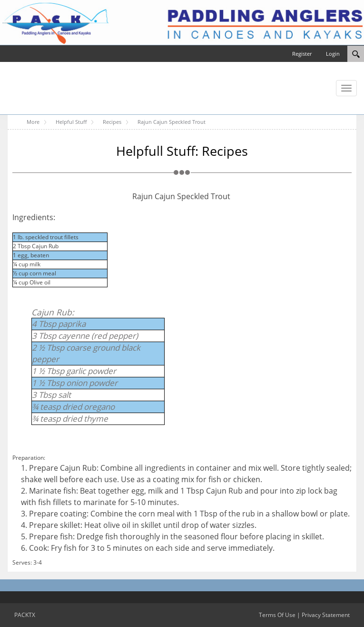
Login (333, 54)
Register (302, 54)
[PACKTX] (182, 22)
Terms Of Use (277, 615)
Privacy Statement (326, 615)
